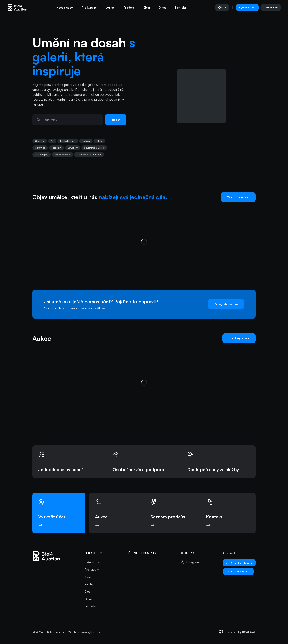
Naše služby (65, 8)
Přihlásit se (271, 7)
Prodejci (129, 8)
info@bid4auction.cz (239, 563)
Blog (147, 8)
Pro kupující (89, 8)
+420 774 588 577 (238, 571)
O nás (162, 8)
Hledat (116, 120)
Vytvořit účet (247, 7)
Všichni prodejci (238, 197)
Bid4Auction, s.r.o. (55, 632)
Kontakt (181, 8)
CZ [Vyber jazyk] (222, 8)
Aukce (110, 8)
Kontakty (90, 606)
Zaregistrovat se (226, 304)
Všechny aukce (239, 338)
